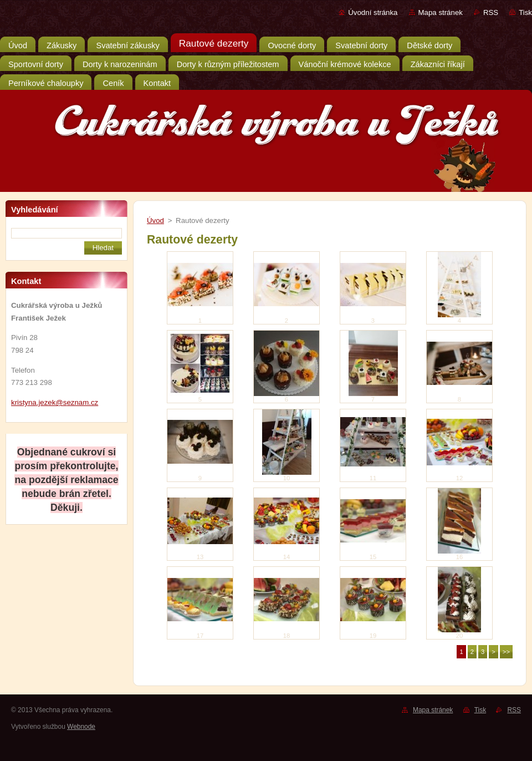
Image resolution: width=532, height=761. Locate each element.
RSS (491, 12)
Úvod (155, 220)
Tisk (525, 12)
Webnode (81, 727)
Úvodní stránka (373, 12)
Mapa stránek (441, 12)
